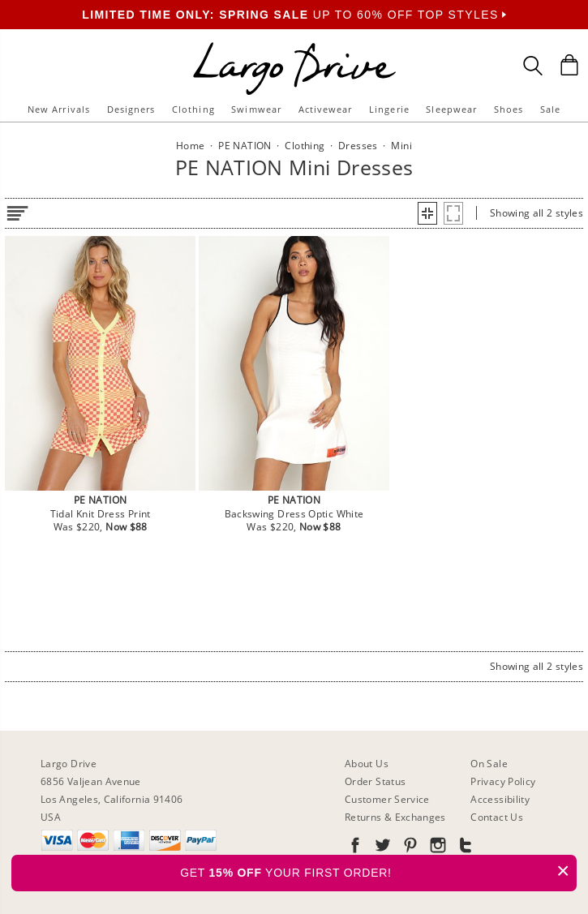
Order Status (375, 781)
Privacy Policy (503, 781)
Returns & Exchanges (395, 817)
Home (190, 146)
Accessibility (500, 799)
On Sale (489, 764)
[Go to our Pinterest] (409, 848)
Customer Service (387, 799)
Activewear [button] (326, 109)
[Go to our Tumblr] (464, 848)
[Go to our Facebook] (355, 848)
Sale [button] (550, 109)
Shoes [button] (509, 109)
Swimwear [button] (256, 109)
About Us (367, 764)
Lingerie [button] (389, 109)
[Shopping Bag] (569, 65)
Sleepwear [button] (451, 109)
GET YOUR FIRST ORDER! (378, 871)
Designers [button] (131, 109)
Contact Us (497, 817)
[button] (427, 213)
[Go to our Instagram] (436, 848)
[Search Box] (533, 66)
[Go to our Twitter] (381, 848)
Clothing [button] (193, 109)
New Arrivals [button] (59, 109)
